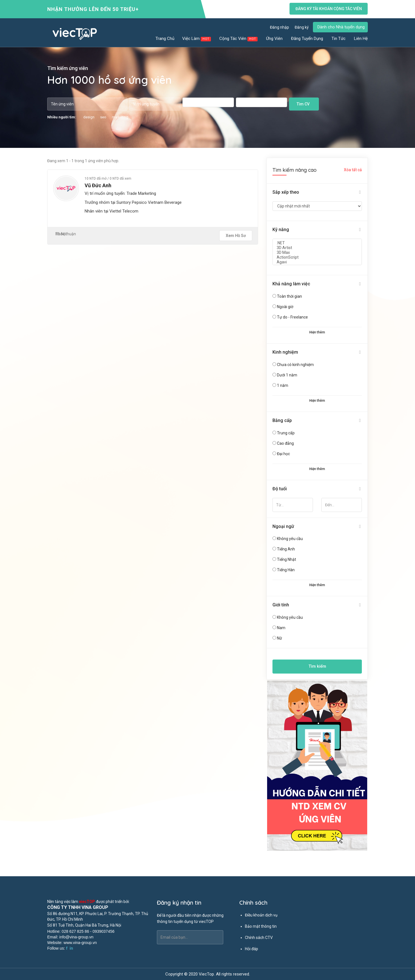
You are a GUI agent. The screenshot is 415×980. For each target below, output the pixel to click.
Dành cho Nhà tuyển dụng (341, 27)
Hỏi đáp (252, 949)
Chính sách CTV (259, 938)
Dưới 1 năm (287, 375)
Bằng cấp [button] (282, 420)
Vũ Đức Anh (98, 185)
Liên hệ (361, 39)
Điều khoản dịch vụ (261, 915)
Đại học (283, 454)
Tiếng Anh (286, 549)
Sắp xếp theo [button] (286, 192)
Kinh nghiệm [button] (285, 352)
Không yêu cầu (290, 539)
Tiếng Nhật (287, 559)
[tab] (317, 192)
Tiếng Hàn (286, 570)
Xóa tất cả (353, 170)
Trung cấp (286, 433)
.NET (317, 243)
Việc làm (197, 39)
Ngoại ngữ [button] (283, 526)
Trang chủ (165, 39)
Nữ (279, 638)
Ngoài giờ (285, 307)
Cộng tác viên (239, 39)
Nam (281, 628)
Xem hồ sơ (236, 236)
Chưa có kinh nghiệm (295, 365)
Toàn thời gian (289, 296)
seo (103, 117)
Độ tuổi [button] (280, 489)
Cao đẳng (285, 443)
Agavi (317, 262)
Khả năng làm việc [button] (291, 284)
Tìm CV (303, 104)
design (89, 117)
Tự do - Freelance (292, 317)
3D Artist (317, 248)
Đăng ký (302, 27)
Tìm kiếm (317, 666)
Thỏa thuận (66, 234)
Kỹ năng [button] (281, 230)
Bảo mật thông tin (261, 926)
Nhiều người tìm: (62, 117)
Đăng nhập (279, 27)
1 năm (283, 385)
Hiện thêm (317, 332)
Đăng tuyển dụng (307, 39)
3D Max (317, 253)
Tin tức (339, 39)
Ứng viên (275, 39)
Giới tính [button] (281, 605)
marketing (120, 117)
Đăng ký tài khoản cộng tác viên (329, 9)
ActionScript (317, 257)
